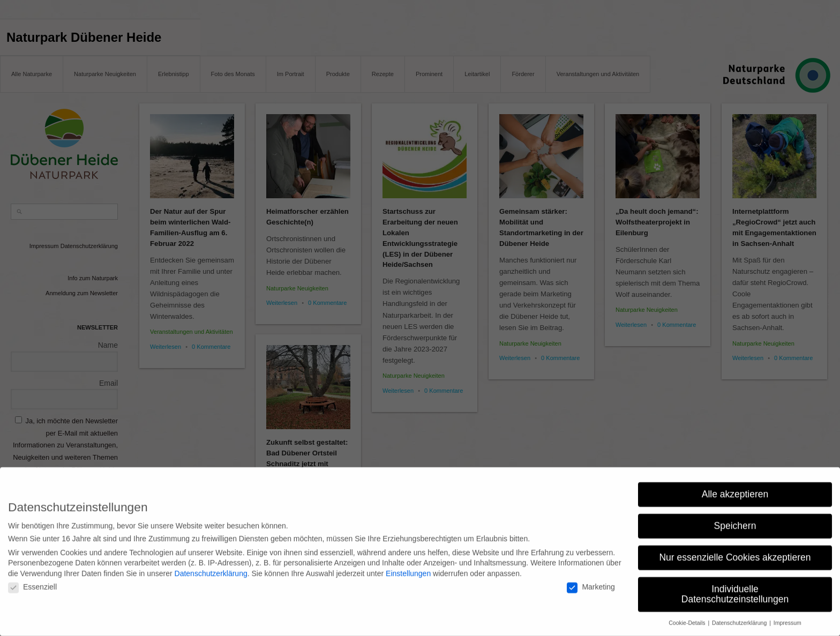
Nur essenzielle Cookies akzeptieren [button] (735, 550)
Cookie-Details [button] (688, 616)
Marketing (591, 580)
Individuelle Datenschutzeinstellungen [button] (735, 587)
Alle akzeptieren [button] (735, 487)
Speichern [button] (735, 519)
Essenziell (32, 580)
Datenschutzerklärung (211, 566)
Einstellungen (408, 566)
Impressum (787, 616)
